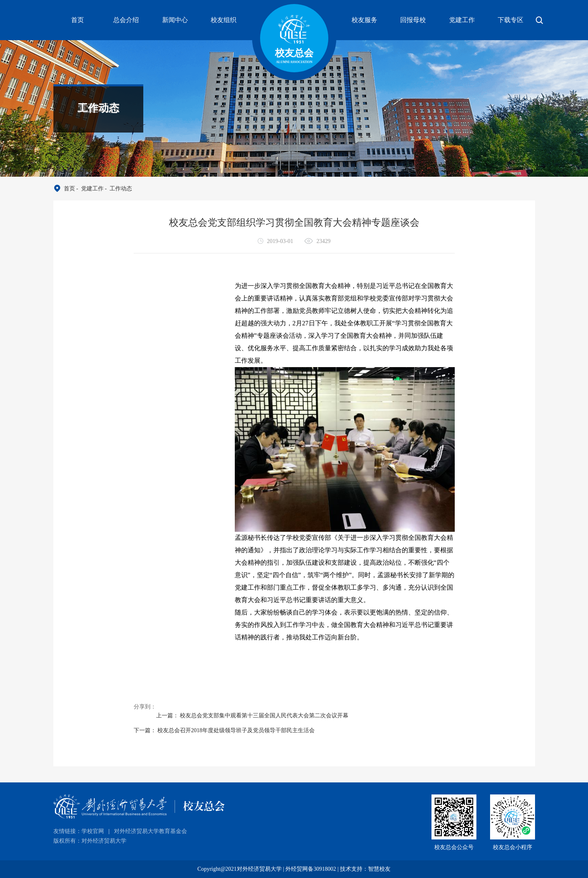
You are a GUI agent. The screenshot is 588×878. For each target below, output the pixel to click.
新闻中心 (175, 20)
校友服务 (364, 20)
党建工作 (462, 20)
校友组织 (224, 20)
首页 (77, 20)
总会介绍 (126, 20)
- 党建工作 (89, 189)
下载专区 (511, 20)
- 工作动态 (118, 189)
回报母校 (413, 20)
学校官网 (93, 831)
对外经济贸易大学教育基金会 (151, 831)
